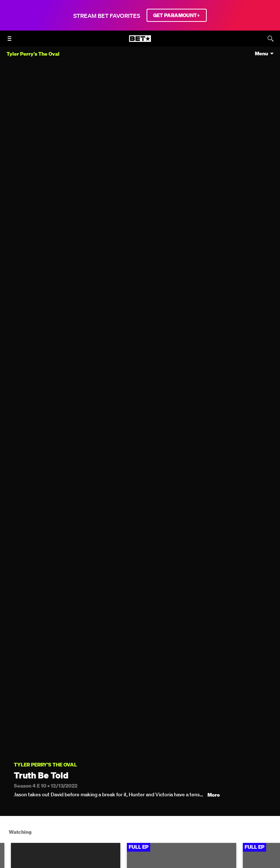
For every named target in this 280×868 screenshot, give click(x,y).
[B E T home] (140, 42)
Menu (261, 54)
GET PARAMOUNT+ (177, 15)
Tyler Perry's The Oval (45, 765)
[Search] (271, 39)
